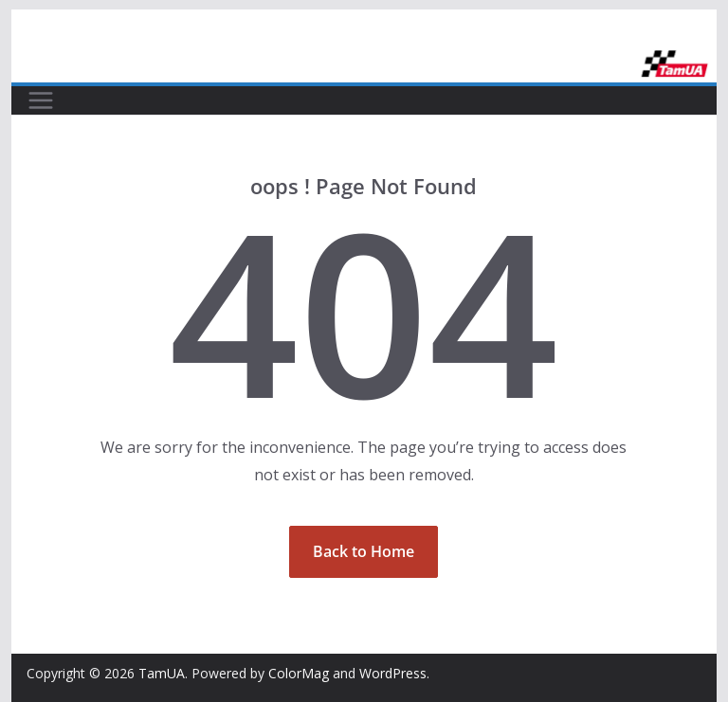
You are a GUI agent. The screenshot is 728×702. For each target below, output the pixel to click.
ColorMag (299, 673)
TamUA (162, 673)
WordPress (393, 673)
